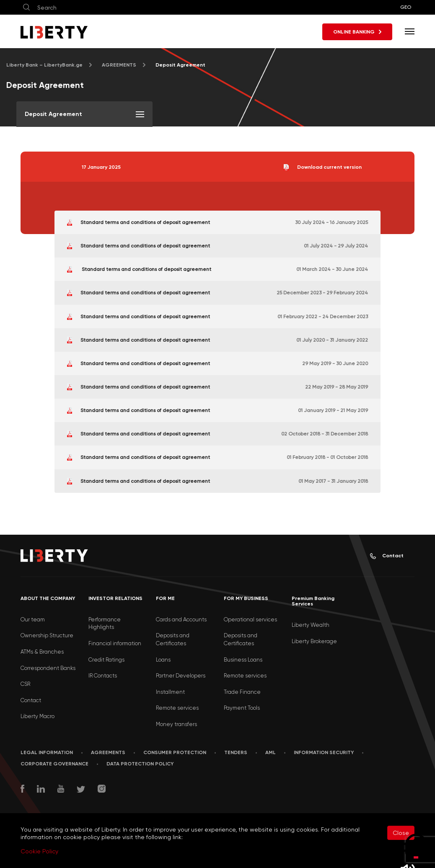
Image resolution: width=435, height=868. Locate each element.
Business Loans (243, 660)
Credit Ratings (106, 660)
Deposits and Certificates (173, 639)
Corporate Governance (54, 764)
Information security (324, 752)
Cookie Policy (39, 851)
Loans (163, 660)
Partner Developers (181, 676)
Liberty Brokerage (314, 641)
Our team (33, 619)
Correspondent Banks (48, 668)
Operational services (250, 619)
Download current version (323, 167)
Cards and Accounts (181, 619)
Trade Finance (242, 692)
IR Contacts (103, 676)
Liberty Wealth (311, 625)
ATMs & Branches (42, 652)
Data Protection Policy (140, 764)
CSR (25, 684)
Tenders (236, 752)
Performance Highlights (105, 623)
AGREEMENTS (119, 65)
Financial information (115, 643)
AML (271, 752)
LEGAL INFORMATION (47, 752)
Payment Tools (242, 708)
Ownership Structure (47, 635)
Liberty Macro (38, 716)
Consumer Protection (175, 752)
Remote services (177, 708)
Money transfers (176, 724)
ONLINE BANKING (357, 32)
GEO (406, 7)
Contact (387, 556)
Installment (170, 692)
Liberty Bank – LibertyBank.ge (44, 65)
